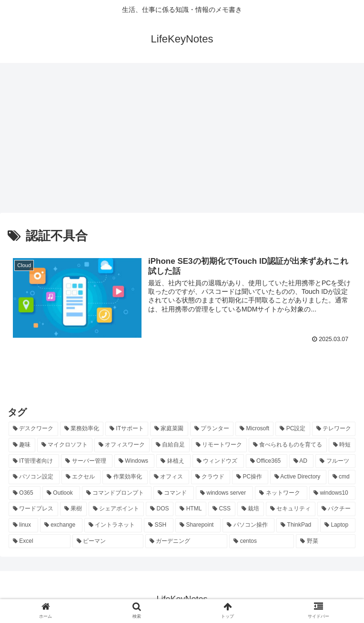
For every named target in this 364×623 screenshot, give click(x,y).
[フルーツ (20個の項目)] (335, 461)
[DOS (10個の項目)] (160, 509)
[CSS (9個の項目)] (222, 509)
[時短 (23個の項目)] (342, 445)
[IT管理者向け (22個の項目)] (34, 461)
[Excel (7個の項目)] (40, 541)
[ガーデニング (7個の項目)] (187, 541)
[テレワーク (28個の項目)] (334, 429)
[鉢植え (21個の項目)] (173, 461)
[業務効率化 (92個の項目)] (82, 429)
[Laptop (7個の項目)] (338, 525)
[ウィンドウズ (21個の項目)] (218, 461)
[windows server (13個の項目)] (224, 493)
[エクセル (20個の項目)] (81, 477)
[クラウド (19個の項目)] (211, 477)
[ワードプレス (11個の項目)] (33, 509)
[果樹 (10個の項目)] (73, 509)
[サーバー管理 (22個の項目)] (87, 461)
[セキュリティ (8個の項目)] (291, 509)
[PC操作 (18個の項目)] (250, 477)
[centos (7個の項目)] (262, 541)
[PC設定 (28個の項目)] (293, 429)
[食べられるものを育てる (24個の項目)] (288, 445)
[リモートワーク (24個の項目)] (219, 445)
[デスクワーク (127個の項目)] (33, 429)
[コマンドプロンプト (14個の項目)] (117, 493)
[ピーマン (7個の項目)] (108, 541)
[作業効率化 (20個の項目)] (125, 477)
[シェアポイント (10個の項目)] (116, 509)
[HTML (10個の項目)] (191, 509)
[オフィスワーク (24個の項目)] (122, 445)
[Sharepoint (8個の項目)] (198, 525)
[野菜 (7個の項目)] (326, 541)
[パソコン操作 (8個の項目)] (248, 525)
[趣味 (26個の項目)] (22, 445)
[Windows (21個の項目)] (134, 461)
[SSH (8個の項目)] (159, 525)
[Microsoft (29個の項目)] (254, 429)
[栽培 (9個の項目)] (251, 509)
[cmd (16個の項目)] (342, 477)
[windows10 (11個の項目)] (332, 493)
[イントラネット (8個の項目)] (113, 525)
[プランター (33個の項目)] (212, 429)
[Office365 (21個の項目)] (267, 461)
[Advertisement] (182, 141)
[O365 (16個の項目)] (25, 493)
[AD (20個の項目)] (302, 461)
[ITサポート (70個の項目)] (127, 429)
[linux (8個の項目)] (23, 525)
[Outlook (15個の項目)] (61, 493)
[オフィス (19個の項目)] (169, 477)
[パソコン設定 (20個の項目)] (34, 477)
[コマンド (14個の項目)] (174, 493)
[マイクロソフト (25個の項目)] (65, 445)
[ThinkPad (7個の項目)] (297, 525)
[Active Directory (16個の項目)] (298, 477)
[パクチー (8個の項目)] (336, 509)
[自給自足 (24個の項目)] (171, 445)
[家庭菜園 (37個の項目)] (169, 429)
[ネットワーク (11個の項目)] (281, 493)
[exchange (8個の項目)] (61, 525)
